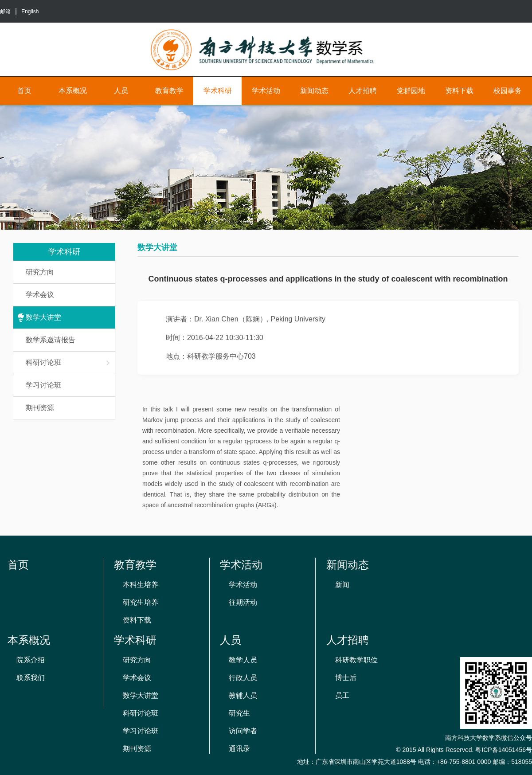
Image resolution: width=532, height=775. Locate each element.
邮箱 (5, 12)
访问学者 (243, 731)
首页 (24, 91)
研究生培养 (141, 602)
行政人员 (243, 678)
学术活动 (266, 91)
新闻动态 (314, 91)
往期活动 (243, 602)
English (30, 12)
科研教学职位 (356, 660)
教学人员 (243, 660)
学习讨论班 (43, 385)
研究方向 (40, 272)
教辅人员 (243, 695)
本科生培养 (141, 585)
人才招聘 (363, 91)
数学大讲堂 (43, 317)
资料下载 (459, 91)
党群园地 (411, 91)
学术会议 (40, 295)
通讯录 (239, 749)
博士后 (346, 678)
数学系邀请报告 (51, 340)
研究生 (239, 713)
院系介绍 (31, 660)
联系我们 (31, 678)
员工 (342, 695)
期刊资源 (40, 408)
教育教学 (169, 91)
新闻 (342, 585)
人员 (121, 91)
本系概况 (73, 91)
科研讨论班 (68, 362)
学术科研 (218, 91)
